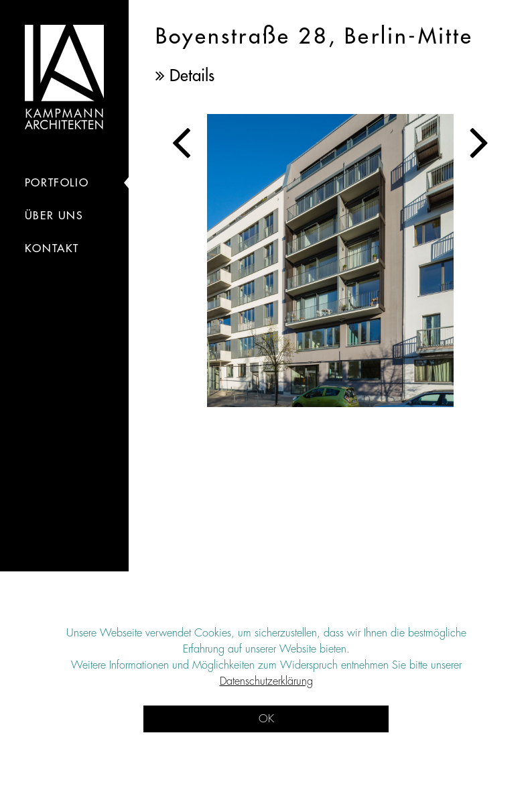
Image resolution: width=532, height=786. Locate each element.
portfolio (57, 183)
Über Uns (54, 216)
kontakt (52, 249)
